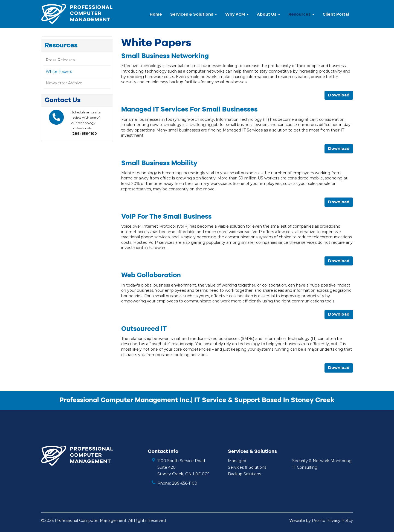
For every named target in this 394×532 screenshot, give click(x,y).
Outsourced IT (144, 329)
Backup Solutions (244, 474)
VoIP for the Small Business (166, 217)
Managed (237, 461)
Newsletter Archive (64, 83)
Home (156, 14)
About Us (269, 14)
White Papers (59, 71)
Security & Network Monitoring (322, 461)
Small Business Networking (165, 56)
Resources (301, 14)
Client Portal (336, 14)
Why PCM (237, 14)
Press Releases (60, 60)
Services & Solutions (194, 14)
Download (339, 95)
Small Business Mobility (159, 163)
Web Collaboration (151, 275)
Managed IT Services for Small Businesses (189, 110)
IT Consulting (305, 467)
